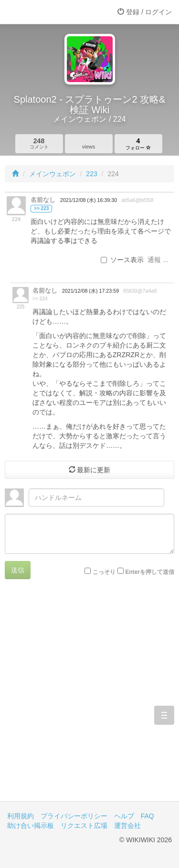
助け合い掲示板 (31, 826)
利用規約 (21, 816)
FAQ (147, 816)
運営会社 (127, 826)
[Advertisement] (89, 697)
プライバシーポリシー (74, 816)
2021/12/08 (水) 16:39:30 (89, 200)
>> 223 (41, 208)
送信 (18, 570)
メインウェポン (53, 174)
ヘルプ (124, 816)
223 (91, 174)
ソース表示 (122, 260)
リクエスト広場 (84, 826)
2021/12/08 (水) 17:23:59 (90, 291)
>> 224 (40, 299)
